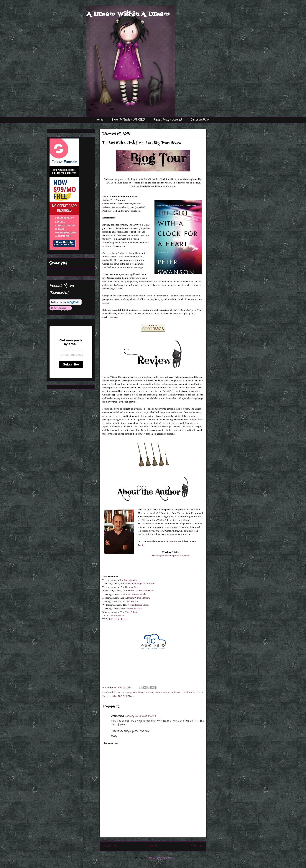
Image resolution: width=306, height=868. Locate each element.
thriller (113, 696)
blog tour (121, 693)
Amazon (155, 556)
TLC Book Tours (126, 696)
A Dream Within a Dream (137, 598)
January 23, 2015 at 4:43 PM (140, 716)
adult (113, 693)
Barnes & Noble (182, 556)
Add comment (111, 744)
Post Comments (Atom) (160, 858)
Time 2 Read (131, 612)
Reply (114, 736)
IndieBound (167, 556)
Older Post (197, 846)
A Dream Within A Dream (128, 14)
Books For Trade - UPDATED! (128, 120)
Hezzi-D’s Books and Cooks (142, 591)
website (174, 541)
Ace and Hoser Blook (138, 605)
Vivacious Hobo (134, 608)
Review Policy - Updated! (168, 120)
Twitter (141, 545)
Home (100, 120)
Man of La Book (116, 616)
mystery (132, 693)
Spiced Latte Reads (118, 619)
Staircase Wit (132, 601)
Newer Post (110, 846)
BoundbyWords (131, 580)
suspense (168, 693)
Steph (117, 688)
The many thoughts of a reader (140, 584)
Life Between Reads (136, 594)
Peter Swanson (146, 693)
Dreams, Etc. (131, 587)
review (158, 693)
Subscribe (71, 364)
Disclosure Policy (200, 120)
